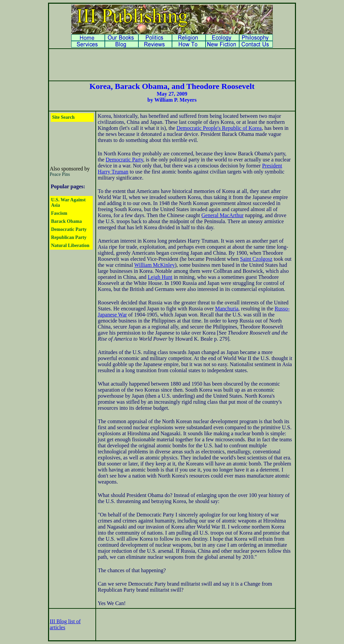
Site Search (63, 117)
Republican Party (69, 237)
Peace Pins (60, 174)
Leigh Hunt (160, 277)
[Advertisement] (172, 65)
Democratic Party (69, 229)
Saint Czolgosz (256, 259)
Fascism (59, 213)
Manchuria (227, 309)
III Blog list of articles (65, 624)
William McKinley (155, 265)
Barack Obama (66, 221)
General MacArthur (222, 215)
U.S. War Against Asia (68, 203)
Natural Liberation (70, 245)
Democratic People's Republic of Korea (219, 128)
